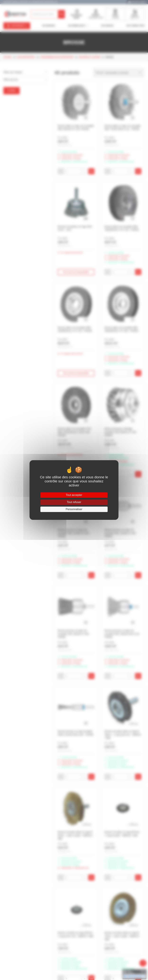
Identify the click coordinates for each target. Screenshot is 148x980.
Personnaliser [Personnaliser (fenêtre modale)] (74, 509)
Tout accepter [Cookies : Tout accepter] (74, 495)
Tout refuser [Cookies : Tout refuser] (74, 502)
